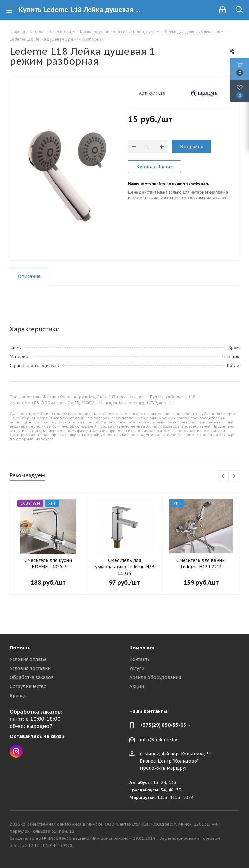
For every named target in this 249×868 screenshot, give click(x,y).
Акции (137, 686)
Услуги (137, 668)
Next (234, 476)
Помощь (20, 648)
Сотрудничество (28, 686)
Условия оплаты (28, 659)
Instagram (16, 751)
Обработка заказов (32, 677)
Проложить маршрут (163, 768)
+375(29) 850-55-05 (163, 725)
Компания (142, 648)
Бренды (19, 696)
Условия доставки (30, 668)
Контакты (140, 659)
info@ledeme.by (158, 740)
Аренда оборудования (155, 677)
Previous (224, 476)
